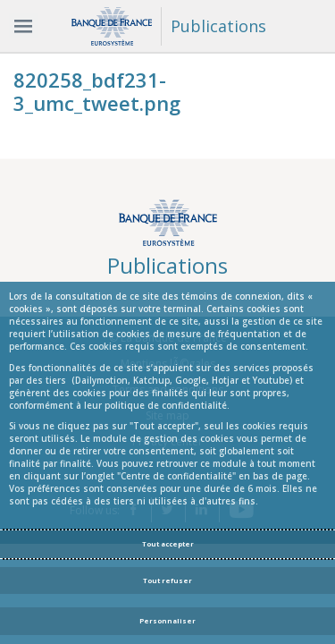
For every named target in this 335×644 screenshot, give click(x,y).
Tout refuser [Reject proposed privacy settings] (167, 580)
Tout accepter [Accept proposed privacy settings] (168, 544)
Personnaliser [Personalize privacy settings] (167, 621)
